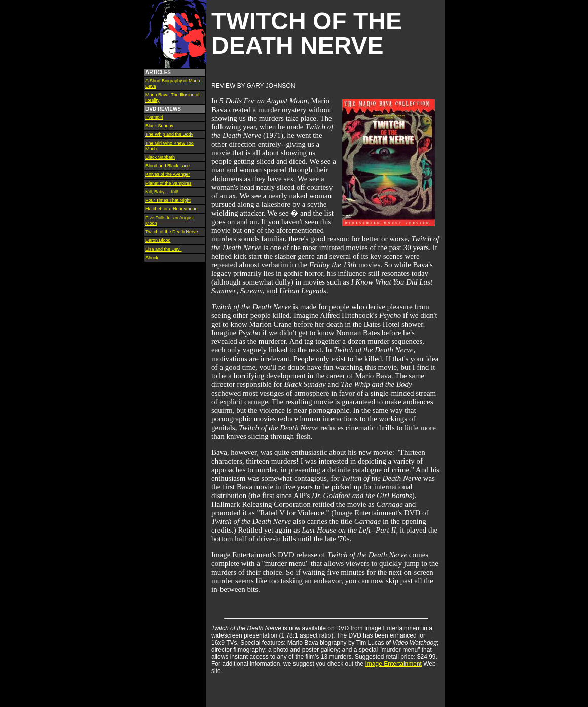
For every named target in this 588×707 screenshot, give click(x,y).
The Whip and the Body (169, 134)
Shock (152, 258)
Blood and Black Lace (168, 166)
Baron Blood (158, 240)
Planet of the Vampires (168, 183)
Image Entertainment (394, 664)
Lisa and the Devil (164, 249)
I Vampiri (154, 117)
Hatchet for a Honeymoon (172, 209)
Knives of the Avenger (168, 174)
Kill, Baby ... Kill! (162, 192)
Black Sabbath (160, 157)
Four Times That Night (168, 200)
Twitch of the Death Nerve (172, 232)
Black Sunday (159, 126)
